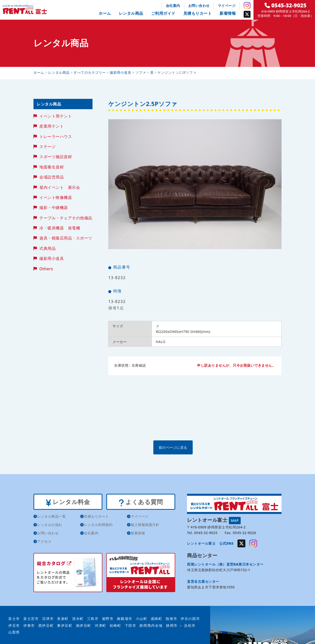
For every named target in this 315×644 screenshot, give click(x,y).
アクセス (44, 542)
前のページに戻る (195, 447)
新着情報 (228, 13)
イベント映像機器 (56, 197)
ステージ (47, 147)
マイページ (227, 6)
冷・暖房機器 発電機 (60, 228)
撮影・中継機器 (54, 208)
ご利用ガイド (163, 13)
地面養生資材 (52, 167)
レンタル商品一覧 (51, 517)
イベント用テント (56, 116)
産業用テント (52, 126)
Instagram (247, 5)
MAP (235, 520)
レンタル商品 (131, 13)
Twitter (247, 14)
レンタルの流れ (50, 526)
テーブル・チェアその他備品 (66, 218)
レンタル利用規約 (98, 526)
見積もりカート (198, 13)
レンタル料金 (68, 502)
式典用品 (47, 248)
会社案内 (173, 6)
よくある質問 (141, 502)
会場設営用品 (52, 177)
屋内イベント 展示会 (60, 187)
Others (46, 269)
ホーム (105, 13)
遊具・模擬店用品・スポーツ (66, 238)
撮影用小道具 (52, 258)
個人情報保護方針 (145, 526)
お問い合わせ (199, 6)
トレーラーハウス (56, 136)
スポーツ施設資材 (56, 157)
